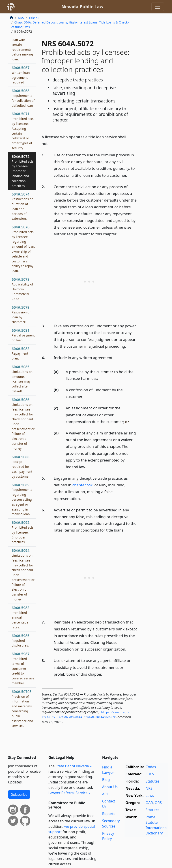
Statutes (153, 781)
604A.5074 (23, 206)
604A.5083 (21, 353)
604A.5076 (23, 249)
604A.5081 (23, 335)
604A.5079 (21, 314)
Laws (150, 796)
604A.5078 (22, 289)
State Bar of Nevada (72, 766)
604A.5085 (22, 379)
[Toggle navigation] (158, 7)
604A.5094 (23, 575)
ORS (158, 803)
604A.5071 (23, 131)
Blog (106, 780)
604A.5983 (21, 617)
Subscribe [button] (19, 794)
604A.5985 (21, 640)
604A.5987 (23, 668)
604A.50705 (22, 709)
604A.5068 (23, 98)
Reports (109, 814)
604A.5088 (22, 467)
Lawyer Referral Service (68, 793)
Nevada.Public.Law (82, 7)
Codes (151, 767)
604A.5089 (22, 499)
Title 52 (34, 18)
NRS (21, 18)
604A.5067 (21, 75)
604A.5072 (23, 171)
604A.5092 (23, 532)
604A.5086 (23, 424)
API (105, 794)
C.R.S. (150, 774)
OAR (149, 803)
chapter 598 (83, 485)
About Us (110, 787)
